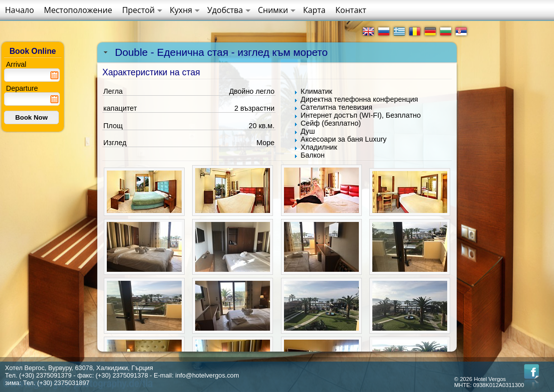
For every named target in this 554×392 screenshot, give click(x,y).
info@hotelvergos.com (207, 375)
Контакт (351, 10)
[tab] (277, 52)
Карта (314, 10)
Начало (19, 10)
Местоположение (78, 10)
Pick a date (54, 75)
